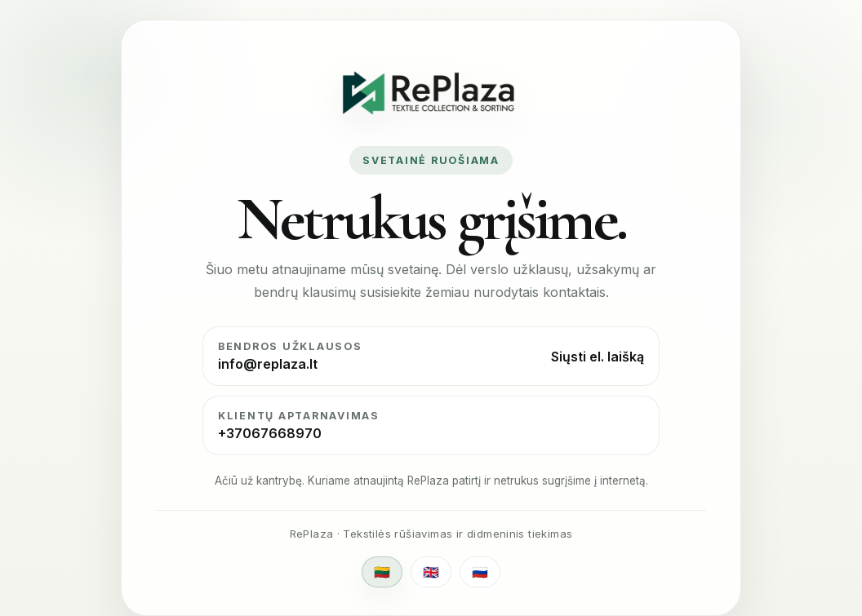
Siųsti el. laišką (598, 357)
